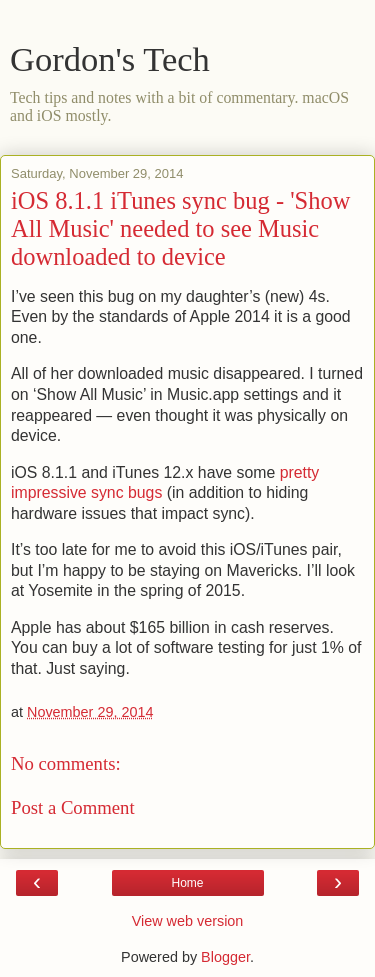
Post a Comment (73, 807)
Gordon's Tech (110, 59)
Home (187, 883)
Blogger (225, 957)
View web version (188, 921)
